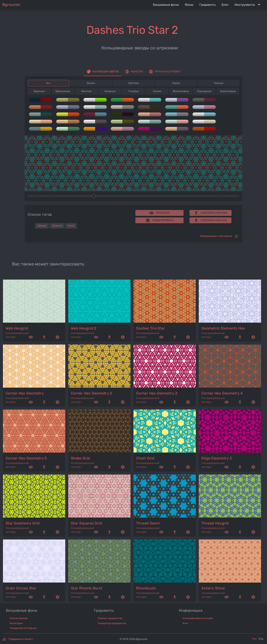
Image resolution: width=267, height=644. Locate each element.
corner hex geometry (25, 393)
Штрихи (57, 226)
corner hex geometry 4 (222, 393)
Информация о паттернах (216, 236)
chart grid (145, 458)
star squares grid (86, 523)
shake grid (80, 458)
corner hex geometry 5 (26, 458)
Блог (186, 623)
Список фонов (19, 618)
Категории (16, 623)
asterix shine (213, 588)
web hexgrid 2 (84, 328)
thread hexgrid (215, 523)
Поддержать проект (21, 639)
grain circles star (21, 588)
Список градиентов (110, 618)
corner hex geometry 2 (91, 393)
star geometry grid (23, 523)
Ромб (71, 226)
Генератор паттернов (23, 628)
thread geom (148, 523)
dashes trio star (150, 328)
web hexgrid (17, 328)
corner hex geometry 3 (157, 393)
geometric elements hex (223, 328)
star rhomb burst (87, 588)
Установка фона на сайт (198, 618)
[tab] (103, 72)
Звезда (42, 226)
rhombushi (146, 588)
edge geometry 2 (217, 458)
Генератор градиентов (112, 623)
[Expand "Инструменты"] (248, 5)
